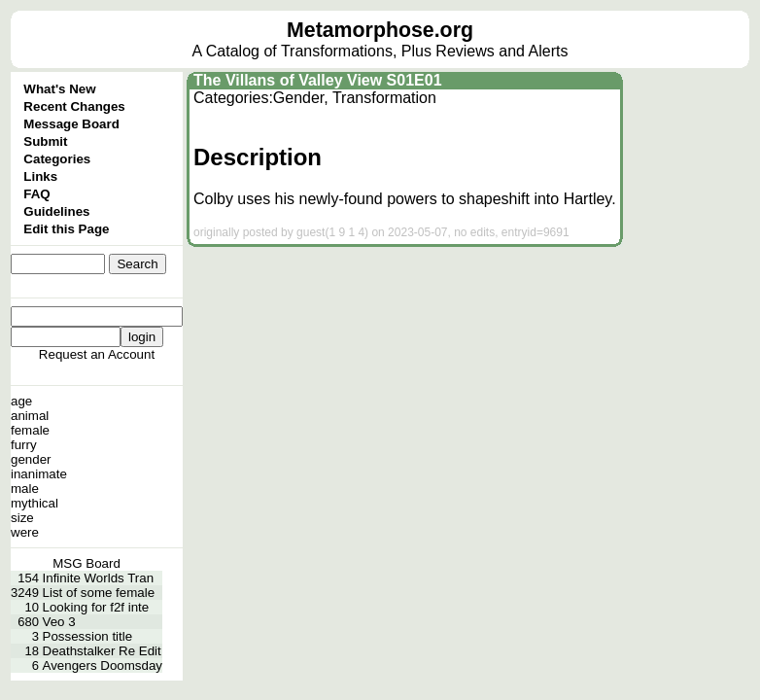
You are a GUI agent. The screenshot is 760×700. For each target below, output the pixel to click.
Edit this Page (66, 229)
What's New (59, 89)
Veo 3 (59, 622)
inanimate (39, 474)
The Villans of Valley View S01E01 (318, 80)
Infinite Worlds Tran (99, 578)
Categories (57, 159)
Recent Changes (74, 106)
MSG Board (86, 563)
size (22, 518)
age (21, 401)
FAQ (36, 194)
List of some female (99, 593)
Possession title (88, 636)
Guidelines (56, 211)
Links (40, 176)
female (30, 430)
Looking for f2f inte (96, 607)
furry (24, 445)
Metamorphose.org (380, 30)
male (25, 489)
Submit (45, 141)
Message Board (71, 124)
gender (31, 459)
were (25, 532)
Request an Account (97, 354)
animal (30, 416)
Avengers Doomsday (103, 665)
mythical (35, 503)
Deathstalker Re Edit (102, 651)
